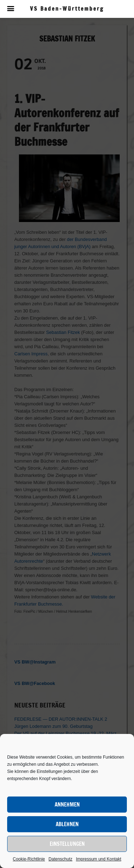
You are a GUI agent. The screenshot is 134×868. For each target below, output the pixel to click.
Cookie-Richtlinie (29, 859)
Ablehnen (67, 824)
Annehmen (67, 805)
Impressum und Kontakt (99, 859)
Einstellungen (67, 844)
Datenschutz (61, 859)
